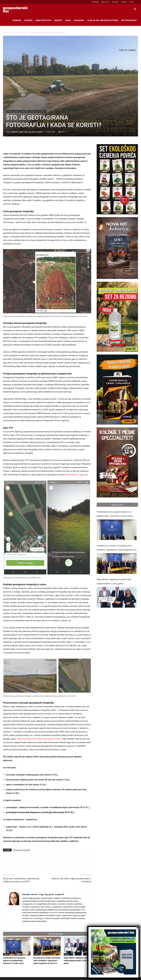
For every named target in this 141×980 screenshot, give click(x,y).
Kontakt (124, 2)
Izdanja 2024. (25, 111)
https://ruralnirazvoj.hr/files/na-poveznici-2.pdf (38, 739)
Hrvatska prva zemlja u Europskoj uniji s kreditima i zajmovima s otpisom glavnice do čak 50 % (47, 961)
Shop (68, 20)
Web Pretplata (43, 20)
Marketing (95, 2)
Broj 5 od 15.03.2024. (38, 111)
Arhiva (131, 2)
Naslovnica (7, 32)
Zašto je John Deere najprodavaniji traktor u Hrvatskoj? (71, 880)
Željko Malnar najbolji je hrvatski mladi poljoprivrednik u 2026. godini (77, 961)
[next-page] (9, 969)
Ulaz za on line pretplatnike (103, 20)
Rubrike (17, 20)
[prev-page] (5, 969)
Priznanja (115, 2)
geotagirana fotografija (22, 850)
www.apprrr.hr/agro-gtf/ (77, 475)
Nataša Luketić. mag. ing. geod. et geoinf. (27, 132)
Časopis (28, 20)
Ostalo (25, 32)
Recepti (58, 20)
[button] (135, 10)
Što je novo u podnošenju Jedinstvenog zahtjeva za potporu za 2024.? (21, 880)
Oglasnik (79, 20)
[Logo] (15, 9)
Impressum (105, 2)
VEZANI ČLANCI (38, 934)
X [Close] (139, 927)
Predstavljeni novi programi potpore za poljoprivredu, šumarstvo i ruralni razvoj (14, 961)
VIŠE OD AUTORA (56, 934)
